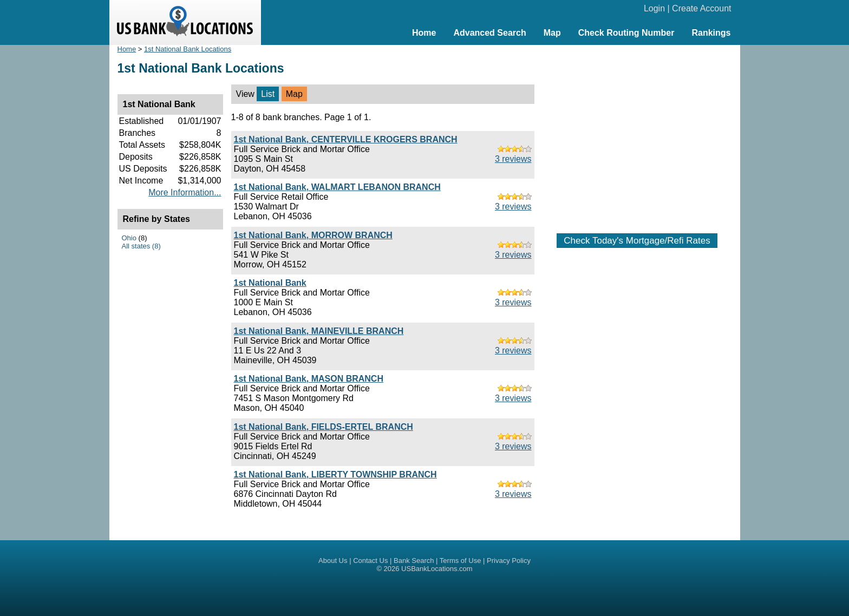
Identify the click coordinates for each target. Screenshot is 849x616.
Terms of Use (461, 561)
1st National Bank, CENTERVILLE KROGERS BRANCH (346, 139)
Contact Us (370, 561)
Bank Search (414, 561)
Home (424, 33)
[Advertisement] (637, 134)
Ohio (129, 238)
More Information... (185, 192)
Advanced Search (489, 33)
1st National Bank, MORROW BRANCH (313, 235)
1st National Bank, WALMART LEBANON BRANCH (337, 187)
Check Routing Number (626, 33)
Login (654, 8)
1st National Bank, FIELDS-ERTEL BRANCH (324, 427)
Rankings (711, 33)
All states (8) (141, 246)
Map (552, 33)
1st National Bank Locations (188, 49)
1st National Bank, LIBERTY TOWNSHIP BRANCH (335, 474)
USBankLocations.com (437, 569)
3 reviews (513, 159)
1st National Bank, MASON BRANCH (309, 379)
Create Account (701, 8)
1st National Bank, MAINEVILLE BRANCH (319, 331)
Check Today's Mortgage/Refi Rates (637, 241)
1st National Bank (270, 283)
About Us (333, 561)
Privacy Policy (509, 561)
